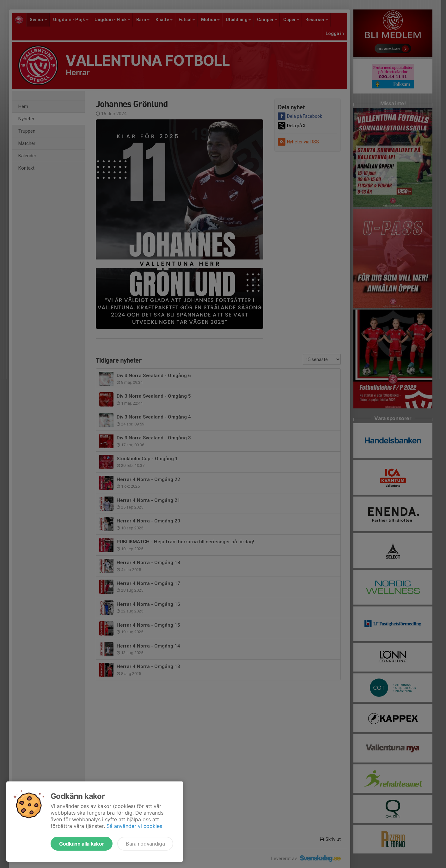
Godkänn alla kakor (82, 844)
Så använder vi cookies (134, 826)
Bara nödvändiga (145, 844)
